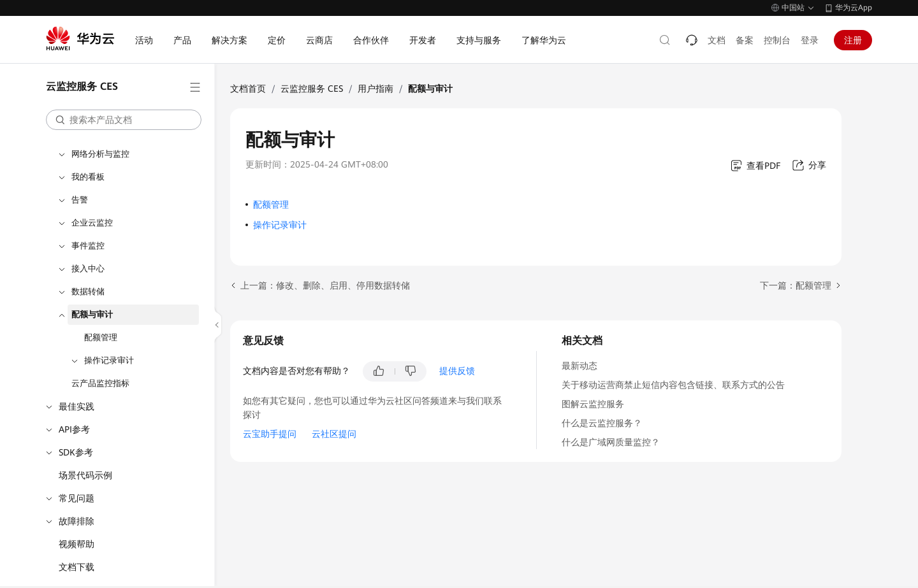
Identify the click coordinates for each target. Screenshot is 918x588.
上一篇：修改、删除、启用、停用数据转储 (325, 285)
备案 (745, 40)
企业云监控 (92, 223)
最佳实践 (76, 406)
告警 (80, 200)
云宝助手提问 (270, 434)
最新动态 (579, 366)
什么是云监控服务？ (602, 423)
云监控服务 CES (312, 89)
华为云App (854, 8)
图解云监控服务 (593, 404)
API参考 (74, 429)
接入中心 (88, 269)
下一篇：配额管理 (796, 285)
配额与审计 (92, 314)
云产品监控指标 (100, 383)
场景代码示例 (85, 475)
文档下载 (76, 567)
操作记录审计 (109, 360)
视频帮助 (76, 544)
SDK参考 (76, 452)
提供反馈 (457, 371)
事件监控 (88, 246)
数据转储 (88, 291)
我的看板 (88, 177)
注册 (853, 40)
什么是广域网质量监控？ (611, 442)
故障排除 (76, 521)
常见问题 (76, 498)
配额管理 (101, 337)
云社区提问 (334, 434)
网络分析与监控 (100, 154)
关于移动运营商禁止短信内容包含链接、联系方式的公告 (673, 385)
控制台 (777, 40)
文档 (717, 40)
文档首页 (248, 89)
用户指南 (375, 89)
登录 (810, 40)
